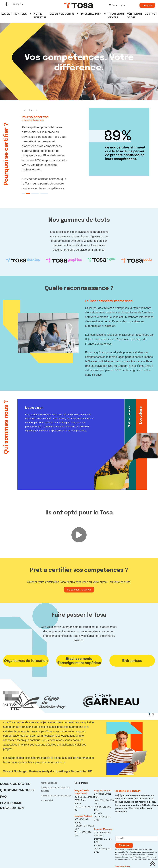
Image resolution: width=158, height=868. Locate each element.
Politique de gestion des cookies (56, 796)
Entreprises (132, 661)
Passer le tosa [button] (91, 14)
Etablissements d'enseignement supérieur (79, 661)
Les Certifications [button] (14, 14)
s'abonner (124, 845)
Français (17, 4)
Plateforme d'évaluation (12, 805)
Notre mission (130, 417)
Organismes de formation (26, 661)
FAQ (3, 797)
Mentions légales (49, 783)
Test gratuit (147, 5)
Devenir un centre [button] (62, 14)
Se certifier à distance (79, 590)
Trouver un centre (116, 16)
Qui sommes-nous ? (17, 790)
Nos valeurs (141, 415)
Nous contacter (15, 784)
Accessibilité (47, 800)
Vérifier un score (134, 16)
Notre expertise (40, 16)
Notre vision (34, 408)
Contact (151, 14)
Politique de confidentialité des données (56, 789)
